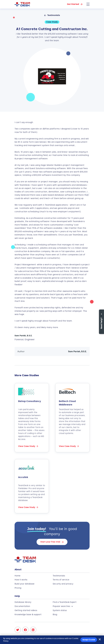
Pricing (18, 588)
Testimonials (59, 576)
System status (60, 610)
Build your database (24, 584)
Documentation (22, 606)
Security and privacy (63, 584)
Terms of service (61, 580)
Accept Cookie (89, 640)
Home (17, 576)
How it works (21, 580)
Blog (55, 615)
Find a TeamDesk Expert (65, 602)
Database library (23, 602)
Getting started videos (26, 610)
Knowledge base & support (28, 615)
